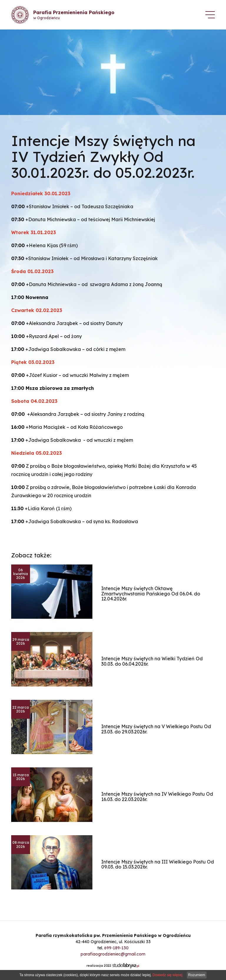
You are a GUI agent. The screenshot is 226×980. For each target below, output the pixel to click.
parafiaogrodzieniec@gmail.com (113, 954)
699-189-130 (116, 948)
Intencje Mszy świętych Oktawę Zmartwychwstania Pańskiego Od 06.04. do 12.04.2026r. (151, 594)
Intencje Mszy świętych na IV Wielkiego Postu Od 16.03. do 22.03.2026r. (157, 797)
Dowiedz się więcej (167, 975)
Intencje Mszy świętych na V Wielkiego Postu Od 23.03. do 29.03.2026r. (156, 729)
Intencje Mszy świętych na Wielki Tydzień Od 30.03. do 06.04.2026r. (152, 661)
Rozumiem (197, 975)
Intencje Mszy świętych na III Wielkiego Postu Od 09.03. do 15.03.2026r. (158, 864)
